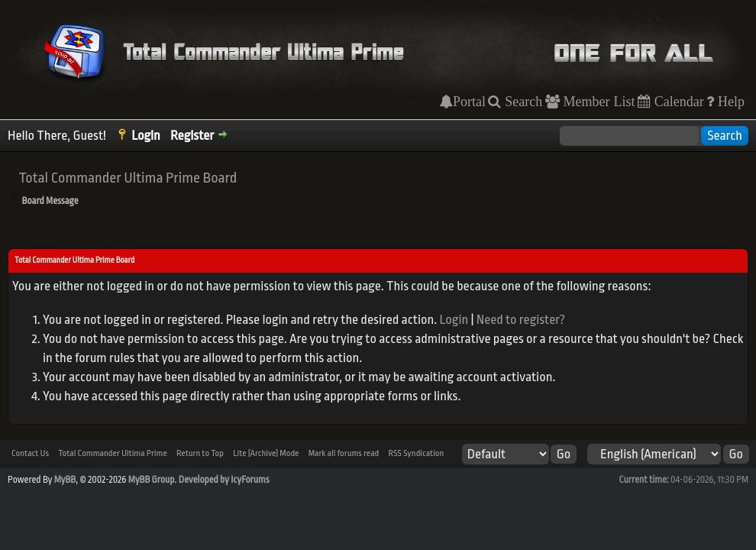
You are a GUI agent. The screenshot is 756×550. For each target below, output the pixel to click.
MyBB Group (152, 480)
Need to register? (521, 320)
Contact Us (30, 453)
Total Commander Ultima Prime (113, 453)
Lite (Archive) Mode (266, 453)
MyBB (65, 480)
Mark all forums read (344, 453)
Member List (598, 102)
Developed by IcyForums (224, 480)
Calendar (677, 102)
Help (729, 102)
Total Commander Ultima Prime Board (128, 178)
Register (192, 136)
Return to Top (200, 453)
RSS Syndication (416, 453)
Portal (469, 102)
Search (522, 102)
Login (146, 136)
